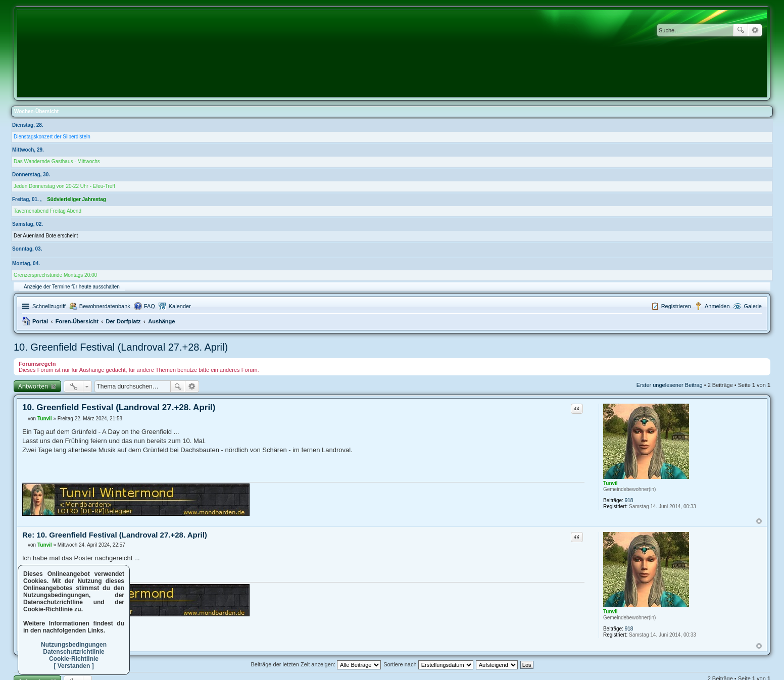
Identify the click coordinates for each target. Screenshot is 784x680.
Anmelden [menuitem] (717, 306)
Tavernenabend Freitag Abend (47, 211)
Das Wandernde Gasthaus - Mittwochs (57, 161)
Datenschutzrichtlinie (73, 652)
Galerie (753, 306)
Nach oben (759, 521)
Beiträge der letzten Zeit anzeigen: (316, 664)
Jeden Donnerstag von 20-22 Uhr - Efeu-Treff (64, 186)
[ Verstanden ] (73, 666)
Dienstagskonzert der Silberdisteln (52, 137)
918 (629, 500)
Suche (741, 30)
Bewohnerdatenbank (105, 306)
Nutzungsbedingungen (74, 645)
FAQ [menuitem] (150, 306)
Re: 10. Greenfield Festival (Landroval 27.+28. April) (115, 535)
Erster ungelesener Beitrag (670, 385)
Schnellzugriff (49, 306)
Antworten (33, 386)
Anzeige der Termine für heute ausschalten (72, 287)
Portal (40, 321)
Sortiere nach (428, 664)
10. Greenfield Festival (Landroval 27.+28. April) (121, 347)
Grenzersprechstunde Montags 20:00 (55, 275)
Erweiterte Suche (755, 30)
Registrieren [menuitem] (676, 306)
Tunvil (610, 483)
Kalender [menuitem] (180, 306)
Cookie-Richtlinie (74, 659)
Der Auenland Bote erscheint (46, 236)
